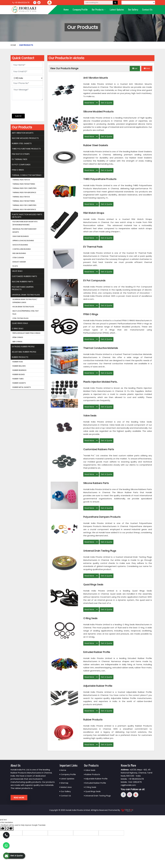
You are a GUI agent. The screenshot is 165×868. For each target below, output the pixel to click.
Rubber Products (93, 720)
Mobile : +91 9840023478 (132, 779)
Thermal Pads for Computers (24, 188)
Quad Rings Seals (93, 585)
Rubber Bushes (19, 374)
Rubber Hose (18, 362)
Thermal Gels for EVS (21, 197)
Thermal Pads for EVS (21, 180)
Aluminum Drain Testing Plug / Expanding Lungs (25, 301)
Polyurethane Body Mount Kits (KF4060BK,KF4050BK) (25, 223)
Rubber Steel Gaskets (96, 145)
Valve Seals (90, 416)
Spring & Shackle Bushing (23, 241)
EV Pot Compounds (94, 281)
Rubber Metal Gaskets (22, 387)
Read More (91, 103)
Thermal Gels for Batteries (24, 201)
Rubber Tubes (18, 379)
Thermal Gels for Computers (24, 205)
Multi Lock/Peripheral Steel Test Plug (26, 312)
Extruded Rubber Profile (97, 652)
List (135, 68)
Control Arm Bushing (22, 249)
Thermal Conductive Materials (101, 348)
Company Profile (80, 9)
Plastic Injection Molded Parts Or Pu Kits (27, 216)
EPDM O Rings (18, 337)
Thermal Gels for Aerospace (24, 209)
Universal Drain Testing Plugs (100, 551)
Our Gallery (133, 9)
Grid (147, 68)
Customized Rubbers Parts (99, 449)
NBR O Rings (17, 342)
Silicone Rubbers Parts (96, 483)
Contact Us (147, 9)
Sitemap (64, 783)
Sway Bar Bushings (21, 236)
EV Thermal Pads (93, 247)
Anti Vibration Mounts (96, 78)
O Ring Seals (90, 618)
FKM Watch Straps (94, 213)
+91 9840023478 (21, 3)
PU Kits (15, 266)
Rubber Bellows (19, 366)
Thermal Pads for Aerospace (24, 192)
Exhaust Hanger (19, 262)
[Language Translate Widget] (138, 3)
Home (66, 9)
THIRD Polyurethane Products (100, 179)
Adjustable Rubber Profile (98, 686)
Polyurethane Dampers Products (102, 517)
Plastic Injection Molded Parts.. (100, 382)
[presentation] (28, 106)
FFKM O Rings (91, 314)
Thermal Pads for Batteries (24, 184)
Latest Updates (117, 9)
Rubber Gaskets (19, 383)
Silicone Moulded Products (98, 112)
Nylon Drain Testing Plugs (23, 307)
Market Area (66, 787)
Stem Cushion (18, 258)
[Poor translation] (9, 828)
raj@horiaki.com (128, 785)
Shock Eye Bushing (20, 245)
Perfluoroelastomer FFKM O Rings (26, 333)
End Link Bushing (19, 253)
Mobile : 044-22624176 (131, 782)
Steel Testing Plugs (20, 318)
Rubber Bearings (19, 370)
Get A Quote (106, 103)
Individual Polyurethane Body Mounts (24, 231)
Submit (18, 116)
